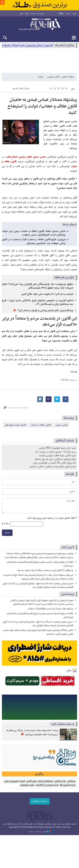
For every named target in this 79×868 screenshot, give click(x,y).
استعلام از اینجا (45, 781)
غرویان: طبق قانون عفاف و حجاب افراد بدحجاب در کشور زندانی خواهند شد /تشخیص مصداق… (34, 241)
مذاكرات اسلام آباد (64, 45)
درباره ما (33, 14)
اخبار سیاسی (53, 77)
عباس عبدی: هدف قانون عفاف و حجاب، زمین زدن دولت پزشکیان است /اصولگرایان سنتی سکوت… (34, 233)
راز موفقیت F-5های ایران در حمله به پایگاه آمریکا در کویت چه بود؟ (45, 570)
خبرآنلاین (39, 25)
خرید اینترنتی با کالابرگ (47, 785)
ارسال (7, 533)
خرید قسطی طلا (67, 785)
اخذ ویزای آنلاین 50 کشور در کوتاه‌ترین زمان (54, 463)
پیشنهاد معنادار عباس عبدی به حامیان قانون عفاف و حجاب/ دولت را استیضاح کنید (42, 106)
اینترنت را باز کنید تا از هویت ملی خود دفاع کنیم (47, 294)
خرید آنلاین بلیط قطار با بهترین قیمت (57, 456)
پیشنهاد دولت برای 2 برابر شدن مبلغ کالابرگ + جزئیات (50, 609)
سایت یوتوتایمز (27, 785)
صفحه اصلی (68, 77)
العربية (68, 14)
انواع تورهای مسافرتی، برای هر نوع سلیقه (55, 459)
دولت (40, 77)
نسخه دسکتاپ (40, 801)
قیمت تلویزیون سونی (14, 781)
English (61, 14)
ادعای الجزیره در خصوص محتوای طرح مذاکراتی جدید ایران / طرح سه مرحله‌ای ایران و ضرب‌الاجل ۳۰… (38, 302)
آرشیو (21, 14)
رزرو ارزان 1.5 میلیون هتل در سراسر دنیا (56, 452)
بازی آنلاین (31, 781)
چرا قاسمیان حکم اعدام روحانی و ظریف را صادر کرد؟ (45, 311)
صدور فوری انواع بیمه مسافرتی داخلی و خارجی (53, 467)
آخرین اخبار (68, 547)
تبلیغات (27, 14)
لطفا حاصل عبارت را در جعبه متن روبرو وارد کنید (52, 518)
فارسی (74, 14)
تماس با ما (41, 14)
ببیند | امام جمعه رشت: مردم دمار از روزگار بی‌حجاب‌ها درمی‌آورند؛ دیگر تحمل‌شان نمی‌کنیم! (32, 733)
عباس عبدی (62, 425)
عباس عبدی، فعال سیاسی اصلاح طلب (26, 157)
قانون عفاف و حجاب (41, 425)
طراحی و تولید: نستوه (41, 832)
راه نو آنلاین (60, 781)
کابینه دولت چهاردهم (16, 425)
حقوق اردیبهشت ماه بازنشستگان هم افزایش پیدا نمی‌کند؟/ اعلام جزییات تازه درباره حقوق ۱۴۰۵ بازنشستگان (38, 286)
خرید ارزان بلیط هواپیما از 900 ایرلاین (57, 448)
